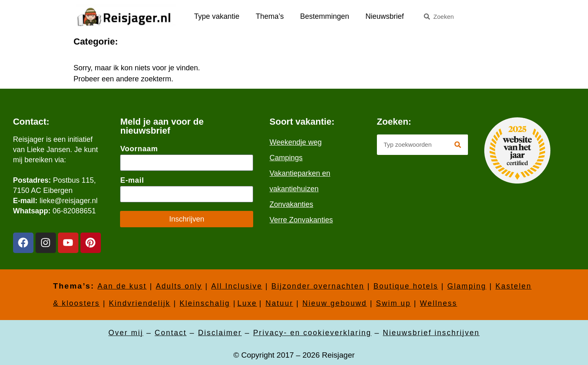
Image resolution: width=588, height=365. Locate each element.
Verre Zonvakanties (301, 220)
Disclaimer (220, 333)
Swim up (393, 303)
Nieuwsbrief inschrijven (431, 333)
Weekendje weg (296, 142)
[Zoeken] (458, 145)
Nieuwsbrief (385, 16)
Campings (286, 158)
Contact (171, 333)
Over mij (126, 333)
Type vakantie (217, 16)
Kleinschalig (205, 303)
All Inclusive (237, 286)
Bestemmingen (325, 16)
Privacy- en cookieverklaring (312, 333)
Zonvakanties (291, 204)
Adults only (179, 286)
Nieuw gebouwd (334, 303)
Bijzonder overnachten (318, 286)
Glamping (467, 286)
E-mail (132, 180)
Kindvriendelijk (140, 303)
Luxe (247, 303)
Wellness (438, 303)
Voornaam (139, 149)
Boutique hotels (406, 286)
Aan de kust (122, 286)
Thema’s (270, 16)
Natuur (279, 303)
